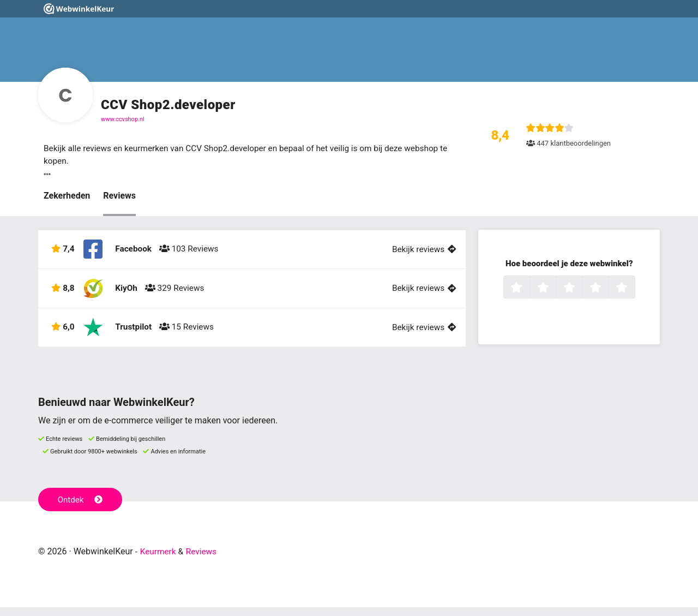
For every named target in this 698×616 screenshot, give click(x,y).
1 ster (529, 289)
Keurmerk (159, 560)
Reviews (119, 197)
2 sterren (555, 289)
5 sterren (634, 289)
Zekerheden (67, 197)
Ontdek (81, 508)
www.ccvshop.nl (123, 119)
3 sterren (581, 289)
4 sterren (607, 289)
